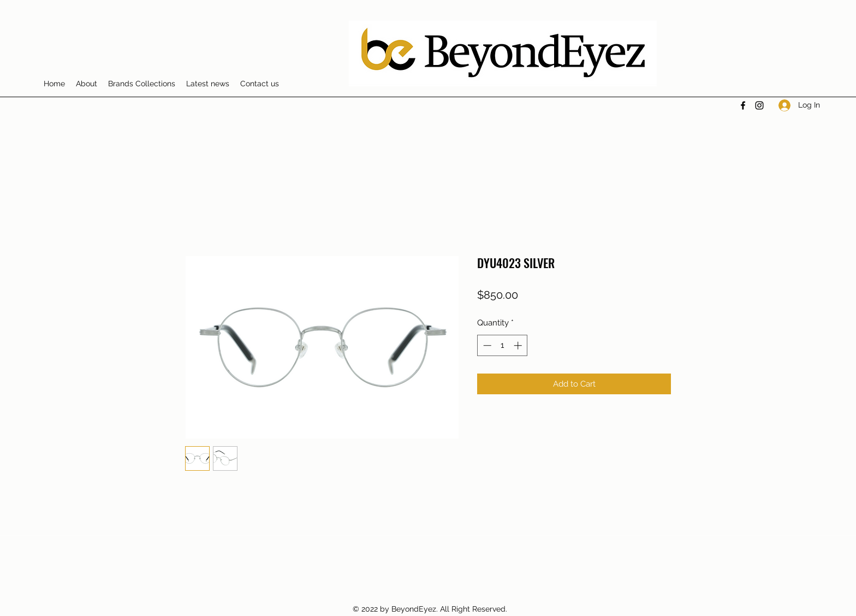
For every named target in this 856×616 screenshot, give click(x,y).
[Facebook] (743, 105)
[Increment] (519, 345)
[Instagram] (759, 105)
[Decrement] (486, 345)
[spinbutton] (503, 345)
